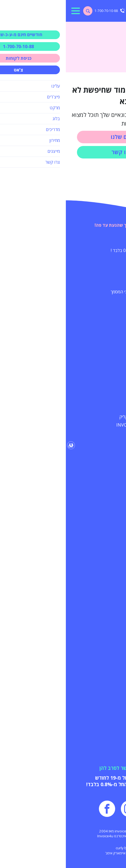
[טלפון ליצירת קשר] (44, 11)
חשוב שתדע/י (103, 449)
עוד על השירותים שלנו (94, 332)
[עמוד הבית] (106, 11)
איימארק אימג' (49, 853)
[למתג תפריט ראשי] (10, 11)
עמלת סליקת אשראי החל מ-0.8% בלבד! (63, 784)
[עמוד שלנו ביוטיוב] (85, 809)
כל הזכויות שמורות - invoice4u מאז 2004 (63, 831)
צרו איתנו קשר (63, 152)
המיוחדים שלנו (102, 240)
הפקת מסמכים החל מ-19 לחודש (63, 778)
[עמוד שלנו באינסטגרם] (63, 809)
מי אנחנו (108, 640)
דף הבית (114, 27)
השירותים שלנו (63, 137)
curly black (59, 848)
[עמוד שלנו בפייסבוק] (41, 809)
